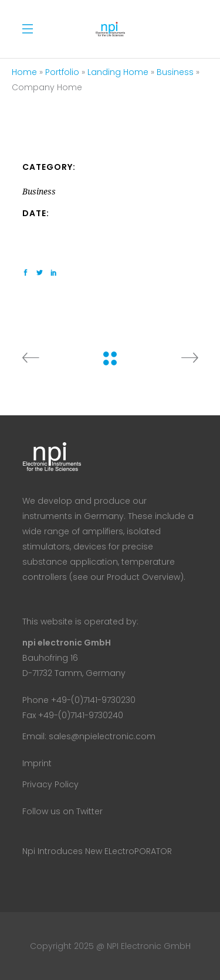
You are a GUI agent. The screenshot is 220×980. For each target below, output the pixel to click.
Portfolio (62, 72)
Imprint (37, 763)
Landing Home (118, 72)
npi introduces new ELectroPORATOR (97, 851)
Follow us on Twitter (62, 811)
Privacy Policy (50, 784)
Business (175, 72)
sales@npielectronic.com (102, 736)
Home (24, 72)
